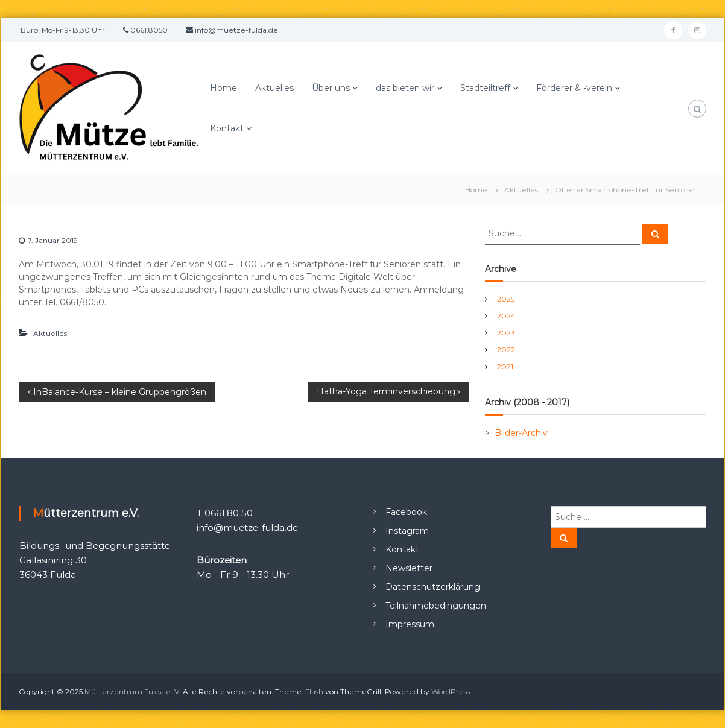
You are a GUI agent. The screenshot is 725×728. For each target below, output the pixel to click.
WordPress (451, 692)
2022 (506, 350)
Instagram (407, 531)
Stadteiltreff (485, 88)
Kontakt (227, 128)
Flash (314, 692)
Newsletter (409, 568)
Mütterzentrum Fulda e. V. (133, 692)
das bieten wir (405, 88)
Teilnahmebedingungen (436, 606)
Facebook (406, 512)
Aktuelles (274, 88)
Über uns (331, 88)
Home (223, 88)
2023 (506, 333)
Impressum (410, 624)
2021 (505, 366)
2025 (506, 299)
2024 (506, 316)
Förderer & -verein (574, 88)
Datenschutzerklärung (433, 587)
